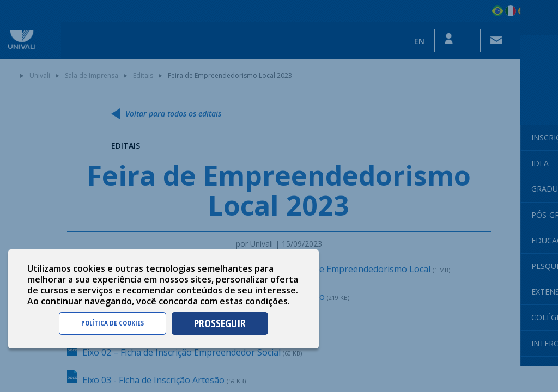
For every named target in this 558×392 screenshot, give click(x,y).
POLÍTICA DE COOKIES (113, 323)
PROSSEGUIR (220, 323)
